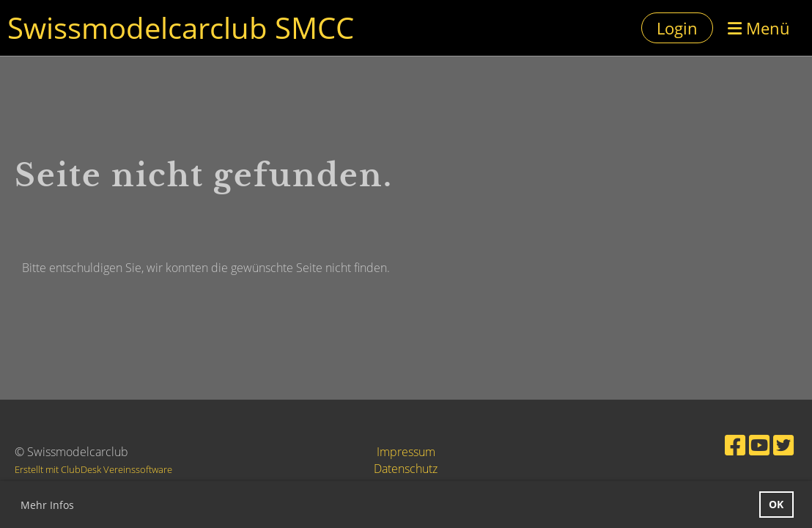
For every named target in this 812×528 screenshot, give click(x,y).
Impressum (406, 452)
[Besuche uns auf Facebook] (735, 445)
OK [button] (776, 504)
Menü (759, 28)
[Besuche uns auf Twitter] (783, 445)
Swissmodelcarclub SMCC (181, 27)
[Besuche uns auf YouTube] (759, 445)
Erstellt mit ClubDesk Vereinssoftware (93, 469)
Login (677, 28)
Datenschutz (406, 469)
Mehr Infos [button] (47, 505)
